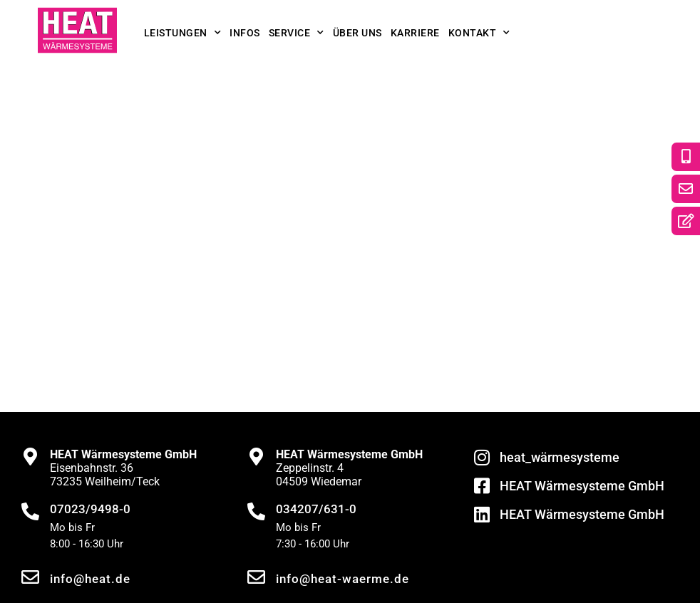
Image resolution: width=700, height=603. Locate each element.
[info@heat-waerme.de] (256, 577)
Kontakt (479, 33)
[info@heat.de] (30, 577)
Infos (245, 33)
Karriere (415, 33)
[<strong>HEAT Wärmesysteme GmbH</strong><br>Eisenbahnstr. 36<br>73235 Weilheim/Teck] (30, 457)
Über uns (357, 33)
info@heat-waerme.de (343, 579)
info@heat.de (90, 579)
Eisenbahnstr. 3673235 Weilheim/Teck (123, 468)
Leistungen (183, 33)
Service (297, 33)
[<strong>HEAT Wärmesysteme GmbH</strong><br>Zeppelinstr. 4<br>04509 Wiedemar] (256, 457)
